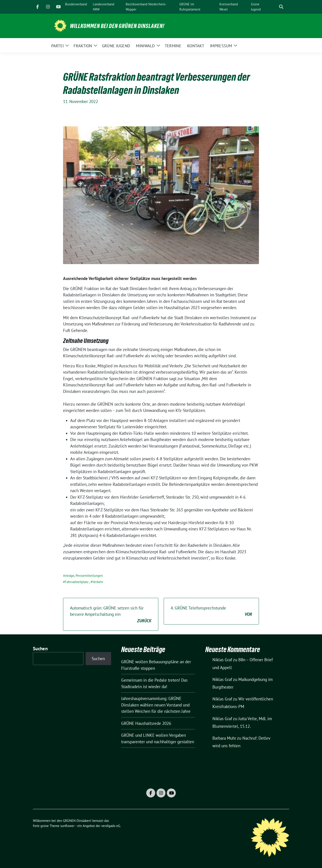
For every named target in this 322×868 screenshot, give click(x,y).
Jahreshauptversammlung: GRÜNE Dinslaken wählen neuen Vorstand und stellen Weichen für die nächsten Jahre (156, 705)
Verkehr (98, 582)
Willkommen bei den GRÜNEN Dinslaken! (117, 26)
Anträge (69, 576)
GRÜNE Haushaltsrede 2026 (146, 723)
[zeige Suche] (281, 7)
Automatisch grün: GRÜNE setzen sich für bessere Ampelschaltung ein (111, 615)
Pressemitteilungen (89, 576)
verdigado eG (111, 826)
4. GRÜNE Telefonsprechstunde (211, 611)
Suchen (40, 649)
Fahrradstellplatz (77, 582)
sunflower (67, 826)
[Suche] (275, 7)
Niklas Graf (222, 660)
